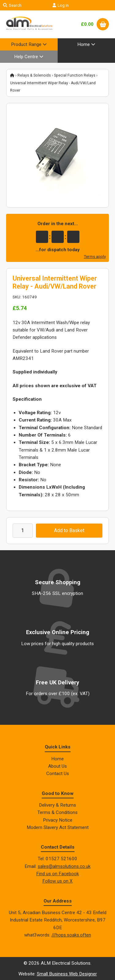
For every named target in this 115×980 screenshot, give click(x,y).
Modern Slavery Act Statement (58, 827)
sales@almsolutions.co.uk (64, 866)
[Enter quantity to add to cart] (23, 531)
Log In (61, 5)
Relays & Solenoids (34, 75)
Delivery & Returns (57, 805)
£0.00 (87, 24)
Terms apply (95, 256)
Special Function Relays (75, 75)
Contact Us (58, 774)
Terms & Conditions (57, 812)
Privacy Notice (58, 820)
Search (12, 5)
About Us (57, 766)
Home (57, 759)
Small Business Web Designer (67, 974)
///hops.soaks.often (71, 935)
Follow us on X (57, 881)
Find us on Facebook (57, 874)
